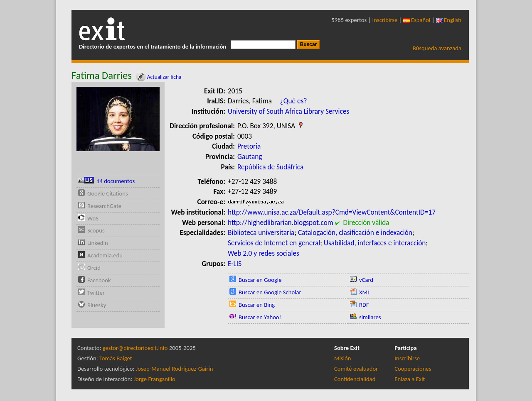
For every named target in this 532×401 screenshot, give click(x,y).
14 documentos (116, 181)
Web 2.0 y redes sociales (264, 253)
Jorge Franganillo (155, 379)
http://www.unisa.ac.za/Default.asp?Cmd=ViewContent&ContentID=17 (332, 212)
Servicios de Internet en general (274, 243)
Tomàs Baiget (116, 358)
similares (370, 317)
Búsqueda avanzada (437, 48)
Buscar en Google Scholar (270, 292)
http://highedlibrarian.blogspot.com (281, 223)
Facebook (99, 280)
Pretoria (249, 146)
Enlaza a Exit (410, 379)
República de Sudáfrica (270, 167)
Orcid (94, 268)
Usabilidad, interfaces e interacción (375, 243)
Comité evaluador (356, 369)
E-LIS (235, 264)
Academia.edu (105, 255)
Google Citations (108, 193)
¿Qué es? (294, 101)
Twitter (96, 293)
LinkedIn (98, 243)
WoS (93, 218)
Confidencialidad (355, 379)
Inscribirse (385, 20)
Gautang (250, 156)
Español (417, 20)
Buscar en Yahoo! (260, 317)
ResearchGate (104, 206)
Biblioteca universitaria (261, 232)
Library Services (327, 111)
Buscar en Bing (257, 305)
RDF (364, 305)
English (449, 20)
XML (365, 292)
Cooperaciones (413, 369)
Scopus (96, 230)
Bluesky (97, 305)
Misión (342, 358)
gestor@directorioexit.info (135, 348)
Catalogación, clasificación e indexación (355, 232)
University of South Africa (265, 111)
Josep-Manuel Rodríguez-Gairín (175, 369)
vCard (366, 280)
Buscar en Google (260, 280)
